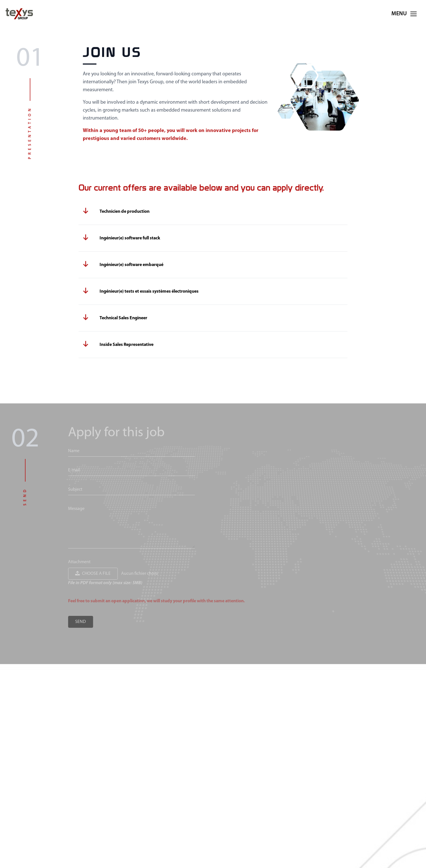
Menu (406, 14)
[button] (414, 14)
